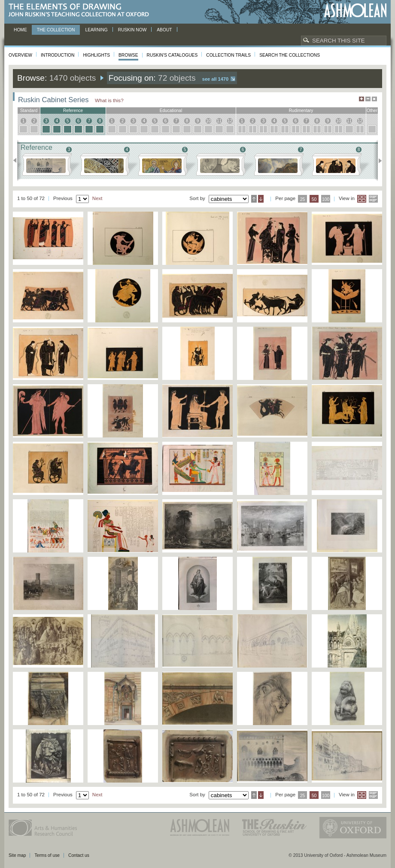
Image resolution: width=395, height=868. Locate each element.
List (373, 199)
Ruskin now (132, 30)
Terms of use (47, 855)
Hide (374, 99)
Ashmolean (355, 11)
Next (378, 161)
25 (303, 199)
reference (73, 111)
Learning (96, 30)
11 (219, 121)
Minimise (368, 99)
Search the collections (290, 55)
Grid (362, 199)
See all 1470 (215, 79)
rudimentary (301, 111)
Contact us (79, 855)
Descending (261, 199)
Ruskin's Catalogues (172, 55)
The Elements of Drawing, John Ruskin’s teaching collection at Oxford (81, 11)
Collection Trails (228, 55)
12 (230, 121)
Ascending (254, 199)
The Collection (56, 30)
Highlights (96, 55)
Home (20, 30)
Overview (20, 55)
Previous (17, 161)
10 (208, 121)
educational (171, 111)
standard (29, 111)
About (164, 30)
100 (326, 199)
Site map (17, 855)
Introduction (58, 55)
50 (314, 199)
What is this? (109, 100)
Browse (128, 55)
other (372, 111)
